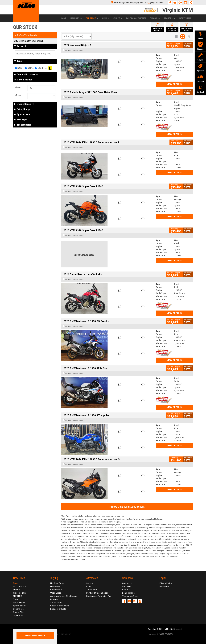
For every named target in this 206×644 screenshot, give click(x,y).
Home (64, 18)
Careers (126, 590)
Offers (105, 18)
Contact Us (127, 583)
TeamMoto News (130, 596)
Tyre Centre (92, 590)
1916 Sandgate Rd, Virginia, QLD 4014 (129, 2)
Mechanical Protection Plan (99, 596)
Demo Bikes (56, 590)
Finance (155, 18)
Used (39, 68)
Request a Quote (58, 609)
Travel (16, 599)
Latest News (185, 18)
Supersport (18, 615)
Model (18, 95)
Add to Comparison (74, 51)
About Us (170, 18)
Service (117, 18)
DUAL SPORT (19, 602)
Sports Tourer (20, 606)
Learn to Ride (128, 593)
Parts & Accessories (136, 18)
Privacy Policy (166, 583)
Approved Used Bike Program (64, 596)
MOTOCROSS (19, 586)
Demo (29, 68)
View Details (174, 84)
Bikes (16, 583)
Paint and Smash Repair (97, 593)
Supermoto (18, 609)
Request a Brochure (60, 606)
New (18, 68)
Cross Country (20, 593)
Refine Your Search (26, 35)
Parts (89, 586)
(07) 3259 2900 (157, 3)
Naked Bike (19, 612)
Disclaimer (164, 586)
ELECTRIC (18, 596)
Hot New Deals (57, 583)
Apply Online (56, 602)
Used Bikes (56, 593)
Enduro (16, 590)
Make (18, 88)
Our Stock (92, 18)
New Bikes (76, 18)
